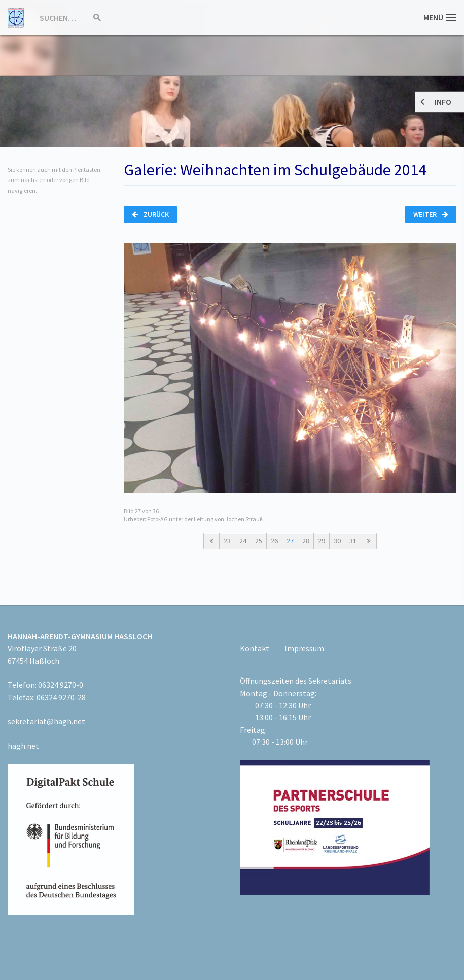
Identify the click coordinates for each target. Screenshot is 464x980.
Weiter (431, 214)
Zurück (150, 214)
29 (322, 541)
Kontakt (255, 648)
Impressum (304, 648)
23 (227, 541)
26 (274, 541)
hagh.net (23, 746)
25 (259, 541)
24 (243, 541)
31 (353, 541)
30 (337, 541)
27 (290, 541)
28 (306, 541)
